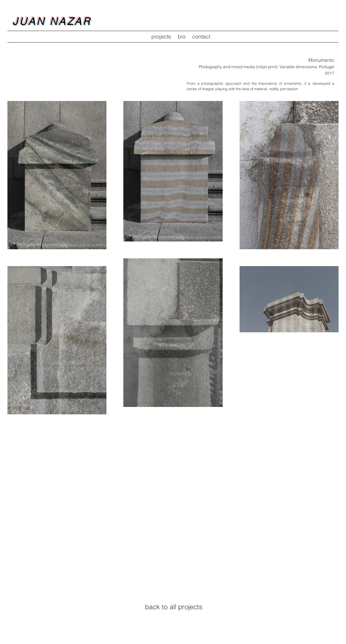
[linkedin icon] (183, 615)
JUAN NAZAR (52, 21)
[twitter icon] (173, 615)
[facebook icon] (163, 615)
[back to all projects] (174, 607)
